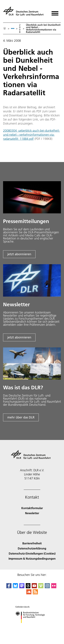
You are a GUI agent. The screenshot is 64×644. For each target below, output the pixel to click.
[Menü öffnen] (55, 12)
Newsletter (32, 513)
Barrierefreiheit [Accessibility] (32, 543)
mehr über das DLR (21, 417)
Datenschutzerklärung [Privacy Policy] (32, 548)
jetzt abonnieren (19, 254)
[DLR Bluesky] (15, 587)
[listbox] (13, 28)
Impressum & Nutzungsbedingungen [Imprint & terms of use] (32, 559)
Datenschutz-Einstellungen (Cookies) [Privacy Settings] (32, 553)
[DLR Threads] (28, 587)
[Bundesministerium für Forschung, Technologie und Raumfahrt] (32, 626)
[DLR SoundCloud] (29, 593)
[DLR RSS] (35, 593)
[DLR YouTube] (34, 587)
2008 (20, 28)
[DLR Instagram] (47, 587)
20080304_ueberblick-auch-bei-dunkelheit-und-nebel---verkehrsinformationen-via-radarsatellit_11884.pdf (31, 135)
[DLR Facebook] (9, 587)
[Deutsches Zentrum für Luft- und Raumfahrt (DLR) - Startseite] (25, 12)
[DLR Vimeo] (41, 587)
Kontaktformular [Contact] (32, 508)
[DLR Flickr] (54, 587)
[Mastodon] (22, 587)
